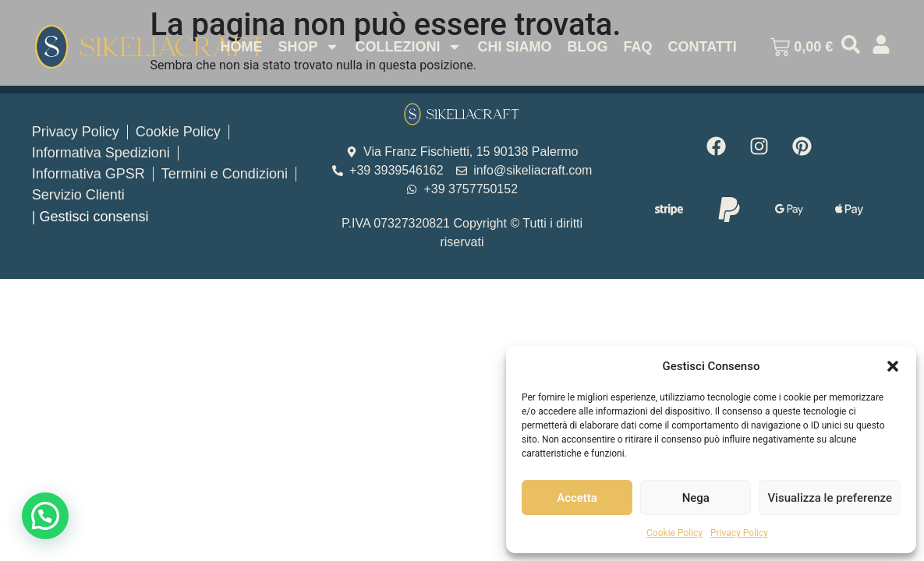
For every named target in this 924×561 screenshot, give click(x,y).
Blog (587, 47)
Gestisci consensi (94, 217)
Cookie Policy (674, 533)
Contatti (702, 47)
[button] (893, 366)
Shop (308, 47)
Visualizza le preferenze (830, 498)
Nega (696, 498)
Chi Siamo (514, 47)
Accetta (577, 498)
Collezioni (408, 47)
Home (241, 47)
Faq (637, 47)
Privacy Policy (739, 533)
